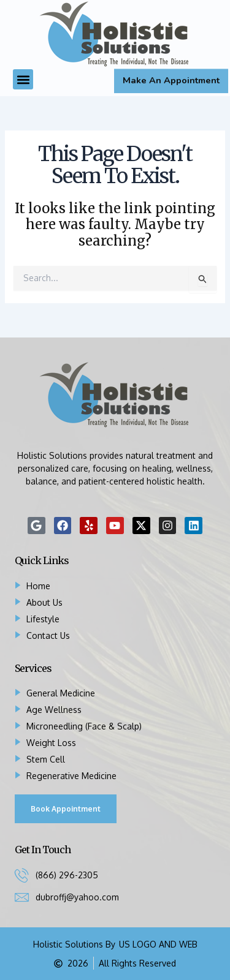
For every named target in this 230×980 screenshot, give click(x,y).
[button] (23, 79)
